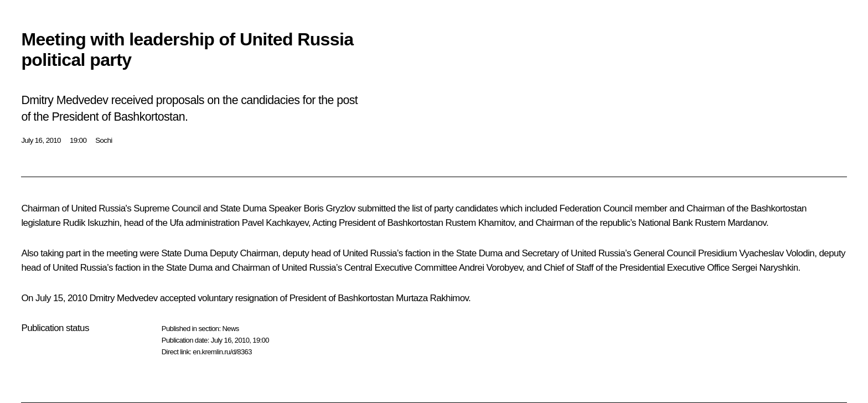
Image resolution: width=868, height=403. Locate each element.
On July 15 (42, 298)
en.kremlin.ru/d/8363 (222, 352)
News (230, 329)
